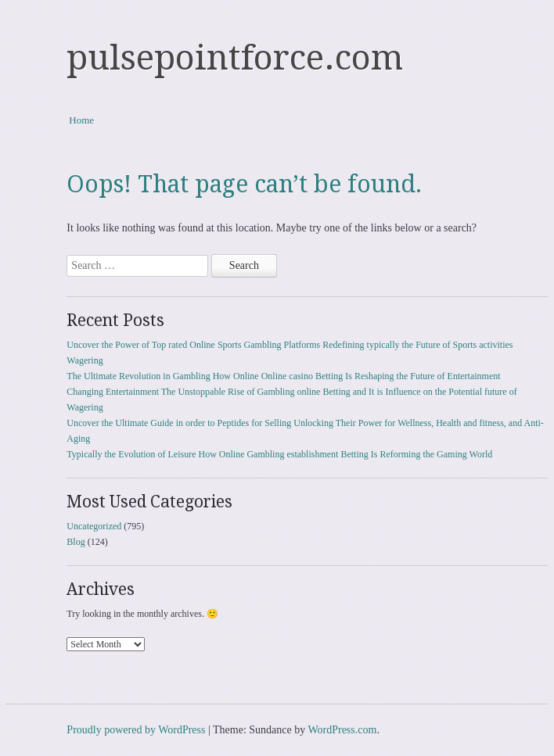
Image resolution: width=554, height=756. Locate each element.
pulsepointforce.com (235, 58)
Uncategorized (94, 526)
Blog (76, 542)
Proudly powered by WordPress (136, 730)
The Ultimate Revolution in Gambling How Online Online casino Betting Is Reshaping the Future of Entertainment (283, 376)
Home (81, 120)
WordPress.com (342, 730)
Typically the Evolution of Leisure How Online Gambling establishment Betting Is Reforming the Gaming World (279, 454)
